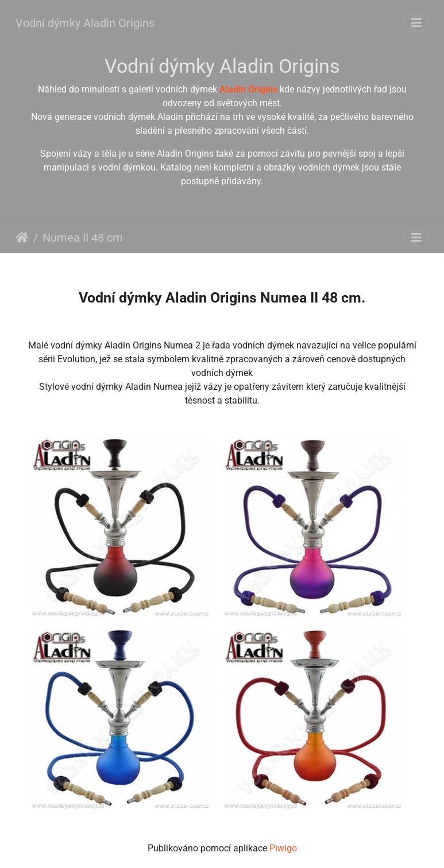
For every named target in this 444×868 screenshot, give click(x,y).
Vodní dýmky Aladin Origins (85, 23)
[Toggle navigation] (416, 23)
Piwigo (283, 848)
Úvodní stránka (22, 238)
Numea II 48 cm (83, 238)
